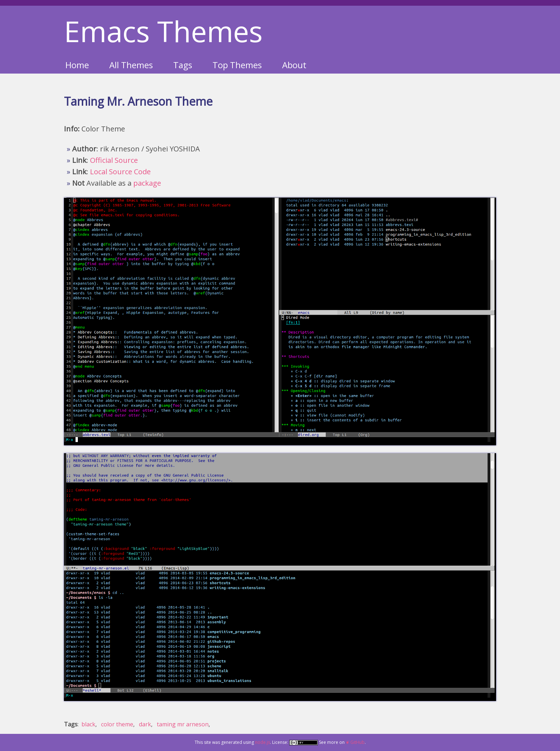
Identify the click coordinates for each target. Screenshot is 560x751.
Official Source (114, 160)
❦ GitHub (355, 742)
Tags (183, 65)
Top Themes (237, 65)
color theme (117, 724)
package (147, 183)
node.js (262, 742)
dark (145, 724)
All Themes (131, 65)
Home (77, 65)
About (294, 65)
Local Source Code (120, 172)
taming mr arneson (183, 724)
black (88, 724)
